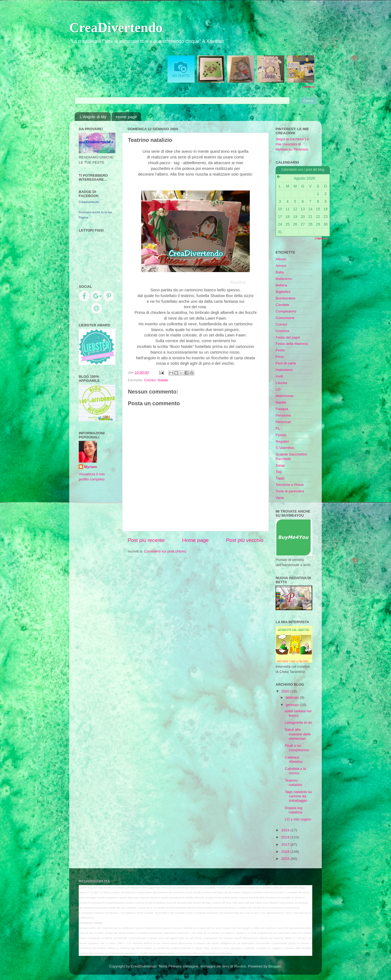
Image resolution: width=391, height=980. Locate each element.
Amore (281, 266)
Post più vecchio (245, 540)
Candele (282, 305)
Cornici (150, 380)
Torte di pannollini (290, 491)
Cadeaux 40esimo (294, 759)
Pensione (283, 415)
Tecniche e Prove (290, 485)
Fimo (280, 357)
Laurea (281, 383)
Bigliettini (283, 292)
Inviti (279, 376)
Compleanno (286, 311)
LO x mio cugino (298, 819)
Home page (126, 117)
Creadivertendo (89, 202)
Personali (283, 422)
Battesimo (284, 279)
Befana (281, 285)
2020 (286, 691)
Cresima (282, 331)
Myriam (91, 467)
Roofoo (240, 966)
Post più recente (146, 540)
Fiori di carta (286, 363)
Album (281, 259)
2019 (286, 830)
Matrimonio (285, 396)
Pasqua (282, 409)
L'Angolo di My (93, 117)
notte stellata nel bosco (298, 713)
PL (278, 428)
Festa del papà (288, 337)
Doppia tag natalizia (294, 810)
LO (278, 389)
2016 (286, 852)
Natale (163, 380)
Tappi (280, 478)
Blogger (275, 966)
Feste (280, 350)
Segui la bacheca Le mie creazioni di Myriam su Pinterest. (292, 144)
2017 (286, 845)
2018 (286, 837)
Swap (280, 465)
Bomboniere (286, 298)
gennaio (293, 705)
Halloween (284, 370)
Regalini (282, 441)
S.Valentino (285, 448)
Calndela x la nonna (295, 771)
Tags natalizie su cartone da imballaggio (298, 796)
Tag (279, 472)
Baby (280, 272)
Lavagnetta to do (299, 722)
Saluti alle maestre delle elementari (298, 734)
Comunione (285, 318)
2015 (286, 859)
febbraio (293, 697)
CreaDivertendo (116, 27)
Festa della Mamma (292, 344)
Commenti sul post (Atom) (165, 551)
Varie (280, 498)
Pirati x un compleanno (297, 748)
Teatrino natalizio (294, 783)
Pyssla (281, 435)
